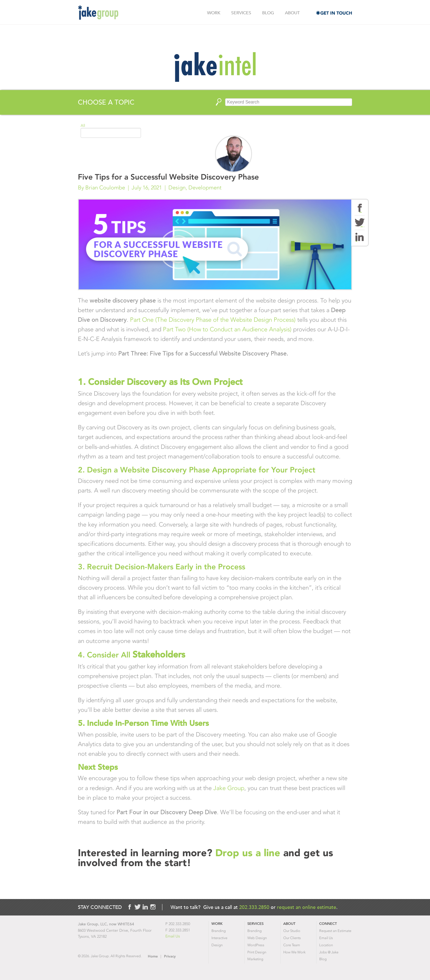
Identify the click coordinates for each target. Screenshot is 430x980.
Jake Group (98, 13)
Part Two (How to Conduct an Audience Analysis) (227, 329)
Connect (328, 924)
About (292, 13)
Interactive (219, 938)
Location (326, 945)
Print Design (257, 952)
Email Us (173, 936)
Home (153, 956)
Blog (268, 13)
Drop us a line (249, 853)
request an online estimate (307, 907)
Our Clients (292, 938)
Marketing (255, 959)
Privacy (170, 956)
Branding (219, 931)
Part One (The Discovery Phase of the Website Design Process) (213, 320)
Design (177, 187)
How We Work (294, 952)
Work (214, 13)
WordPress (256, 945)
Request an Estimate (335, 931)
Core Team (292, 945)
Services (241, 13)
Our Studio (292, 931)
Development (205, 187)
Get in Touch (336, 13)
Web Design (257, 938)
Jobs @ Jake (329, 952)
